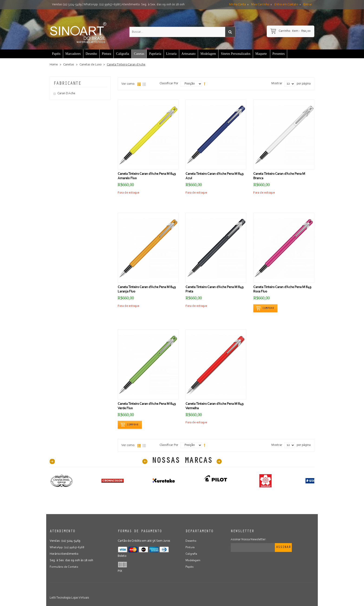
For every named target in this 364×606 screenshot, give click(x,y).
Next (219, 461)
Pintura (190, 548)
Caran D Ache (66, 94)
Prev (145, 461)
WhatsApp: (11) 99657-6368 (102, 5)
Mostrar (277, 84)
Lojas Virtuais (80, 598)
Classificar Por (169, 84)
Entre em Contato (286, 5)
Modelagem (194, 561)
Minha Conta (237, 5)
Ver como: (128, 84)
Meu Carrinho (260, 5)
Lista (144, 84)
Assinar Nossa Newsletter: (249, 540)
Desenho (191, 541)
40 (52, 461)
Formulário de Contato (65, 567)
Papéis (190, 567)
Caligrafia (192, 554)
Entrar (308, 5)
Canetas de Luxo (90, 65)
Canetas (69, 65)
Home (54, 65)
